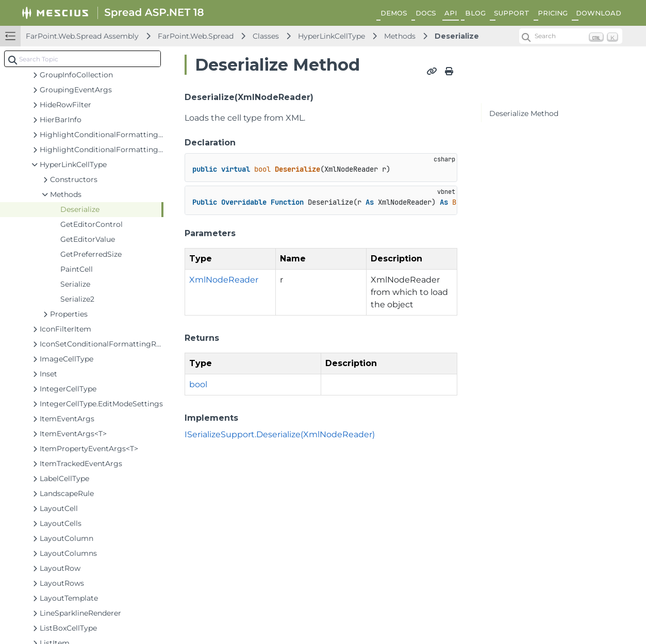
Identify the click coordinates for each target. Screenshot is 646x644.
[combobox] (82, 59)
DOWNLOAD (599, 13)
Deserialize (457, 36)
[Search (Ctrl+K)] (571, 36)
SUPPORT (512, 13)
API (451, 13)
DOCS (426, 13)
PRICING (553, 13)
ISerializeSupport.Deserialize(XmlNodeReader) (280, 434)
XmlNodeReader (224, 280)
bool (198, 384)
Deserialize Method (524, 113)
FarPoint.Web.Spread (196, 36)
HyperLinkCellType (332, 36)
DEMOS (394, 13)
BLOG (475, 13)
